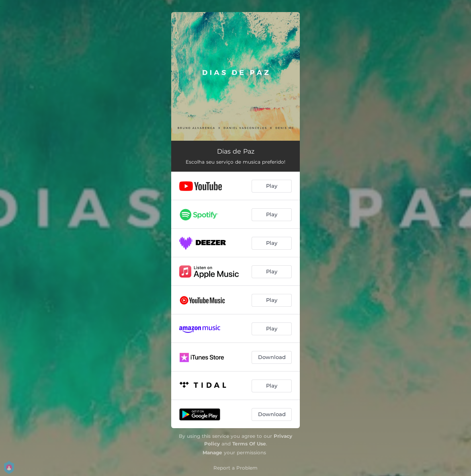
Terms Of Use (249, 444)
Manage (212, 452)
